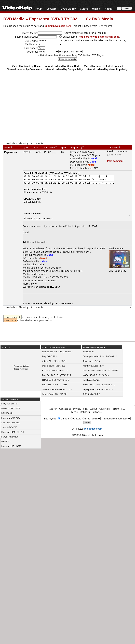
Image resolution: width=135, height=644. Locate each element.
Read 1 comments (117, 151)
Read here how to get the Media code (98, 37)
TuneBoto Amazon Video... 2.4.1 (57, 389)
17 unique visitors (21, 366)
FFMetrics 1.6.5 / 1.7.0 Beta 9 (56, 380)
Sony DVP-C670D (9, 427)
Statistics (85, 412)
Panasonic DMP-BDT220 (13, 432)
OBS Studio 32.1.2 (91, 394)
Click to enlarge (119, 269)
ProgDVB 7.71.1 (50, 356)
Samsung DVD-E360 (11, 423)
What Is (96, 9)
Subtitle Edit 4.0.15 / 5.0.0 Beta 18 (58, 352)
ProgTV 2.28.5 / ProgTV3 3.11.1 (57, 375)
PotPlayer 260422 (91, 380)
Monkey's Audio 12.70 (93, 366)
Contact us (65, 409)
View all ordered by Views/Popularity (107, 69)
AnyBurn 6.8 (89, 352)
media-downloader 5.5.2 (54, 366)
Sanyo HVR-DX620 (10, 437)
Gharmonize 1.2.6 (91, 361)
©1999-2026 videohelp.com (87, 435)
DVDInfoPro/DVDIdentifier (64, 173)
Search (53, 409)
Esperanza (11, 152)
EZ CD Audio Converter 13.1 (55, 370)
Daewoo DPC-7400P (11, 408)
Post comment (115, 161)
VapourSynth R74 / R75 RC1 (55, 394)
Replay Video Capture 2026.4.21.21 (99, 389)
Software (51, 9)
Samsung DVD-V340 (11, 418)
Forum (39, 9)
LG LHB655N (7, 413)
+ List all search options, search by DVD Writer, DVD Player (71, 55)
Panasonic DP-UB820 (11, 446)
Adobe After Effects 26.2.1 (54, 361)
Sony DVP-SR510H (10, 404)
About (108, 9)
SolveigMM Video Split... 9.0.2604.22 (100, 356)
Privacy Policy (81, 409)
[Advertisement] (66, 106)
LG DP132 (6, 441)
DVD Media (14, 19)
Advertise (104, 409)
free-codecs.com (93, 429)
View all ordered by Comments (24, 69)
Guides (84, 9)
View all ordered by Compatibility (64, 69)
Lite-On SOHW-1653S (48, 252)
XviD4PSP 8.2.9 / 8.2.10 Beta (96, 375)
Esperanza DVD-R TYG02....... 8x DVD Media (71, 19)
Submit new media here (58, 26)
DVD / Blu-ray (68, 9)
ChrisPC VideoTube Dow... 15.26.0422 (101, 370)
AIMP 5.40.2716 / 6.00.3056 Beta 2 (99, 385)
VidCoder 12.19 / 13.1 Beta (55, 385)
